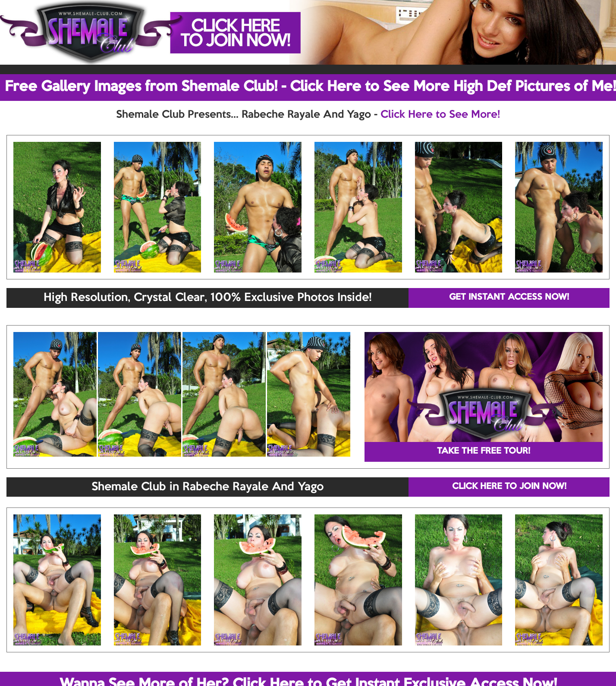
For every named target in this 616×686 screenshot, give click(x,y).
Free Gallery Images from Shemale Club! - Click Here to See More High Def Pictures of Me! (310, 87)
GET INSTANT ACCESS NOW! (509, 298)
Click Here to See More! (440, 115)
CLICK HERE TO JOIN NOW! (509, 487)
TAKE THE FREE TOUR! (484, 451)
